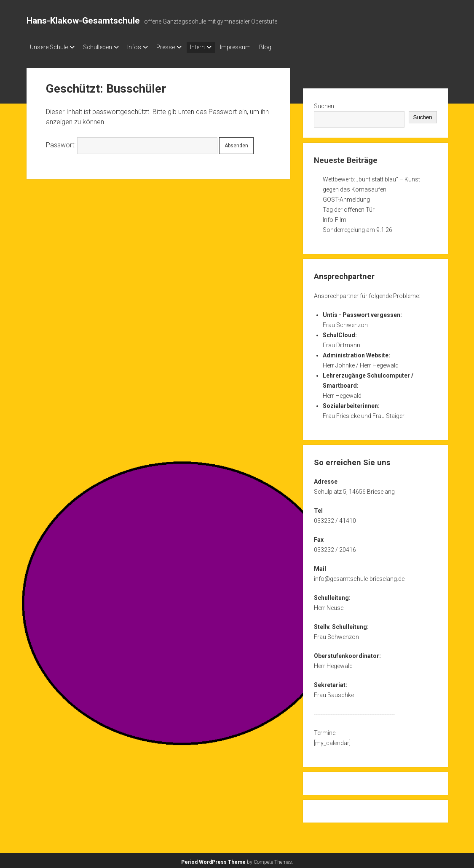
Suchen (324, 104)
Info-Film (335, 217)
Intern (214, 47)
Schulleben (102, 47)
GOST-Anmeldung (346, 197)
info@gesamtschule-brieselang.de (359, 576)
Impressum (256, 47)
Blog (291, 47)
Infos (143, 47)
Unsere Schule (49, 47)
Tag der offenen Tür (349, 207)
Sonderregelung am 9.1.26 (358, 227)
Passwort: (132, 142)
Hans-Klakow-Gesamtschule (83, 21)
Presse (178, 47)
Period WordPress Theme (213, 860)
